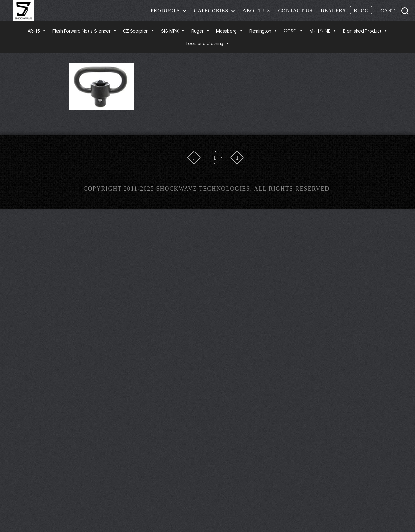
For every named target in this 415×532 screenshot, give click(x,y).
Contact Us (295, 14)
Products (165, 14)
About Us (256, 14)
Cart (386, 14)
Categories (211, 14)
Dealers (333, 14)
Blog (361, 14)
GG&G (293, 38)
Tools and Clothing (207, 51)
